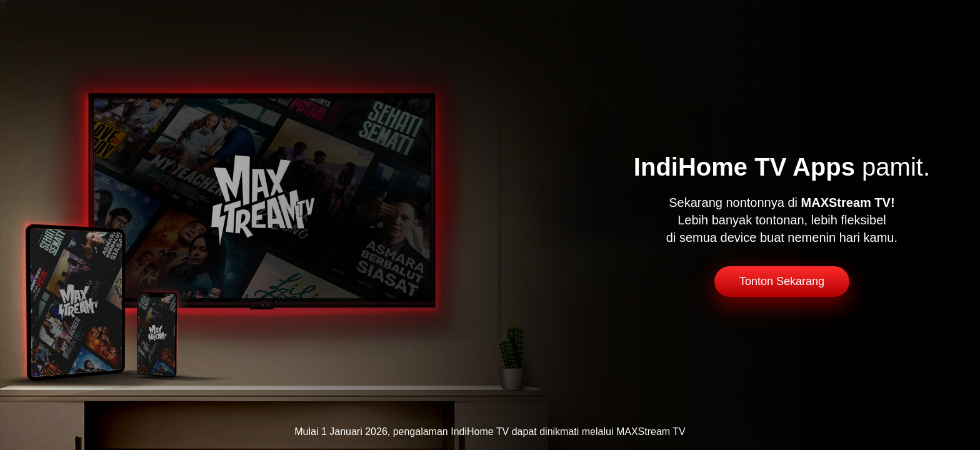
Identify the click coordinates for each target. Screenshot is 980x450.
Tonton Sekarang (782, 281)
